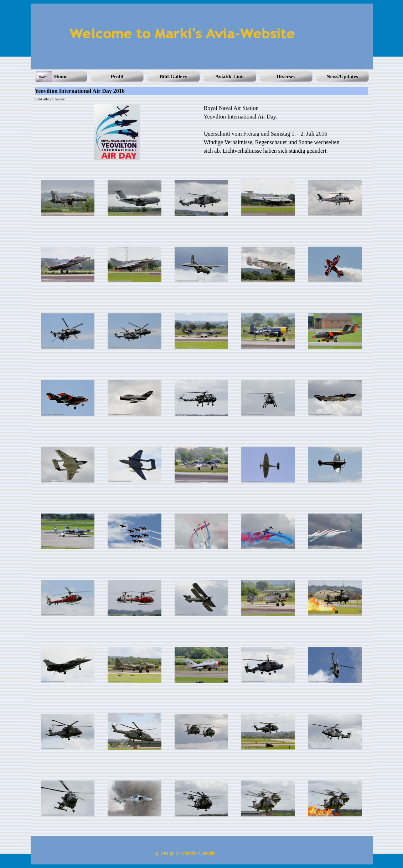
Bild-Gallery (173, 77)
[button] (68, 198)
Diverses (286, 77)
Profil (117, 77)
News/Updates (342, 77)
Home (61, 77)
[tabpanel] (286, 130)
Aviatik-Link (229, 77)
